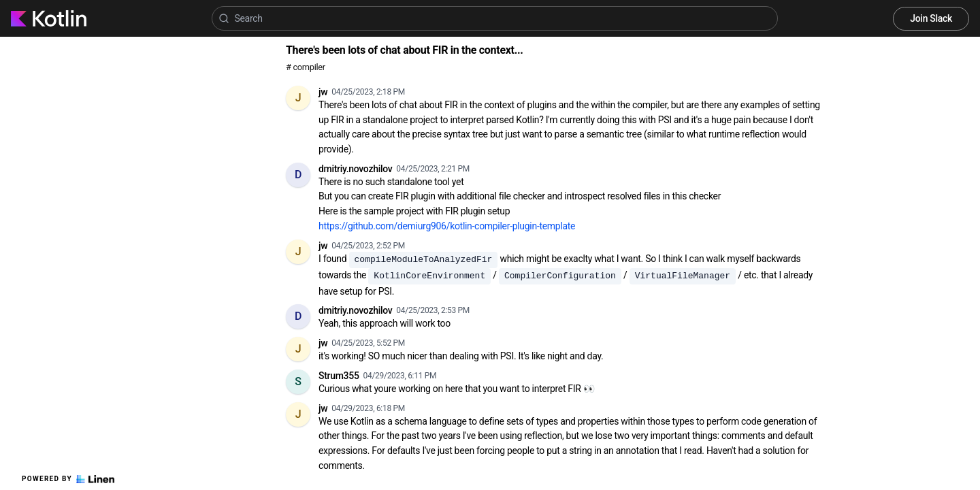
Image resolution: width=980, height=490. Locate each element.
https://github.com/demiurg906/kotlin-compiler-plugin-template (447, 226)
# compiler (306, 67)
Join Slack (931, 18)
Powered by (68, 479)
